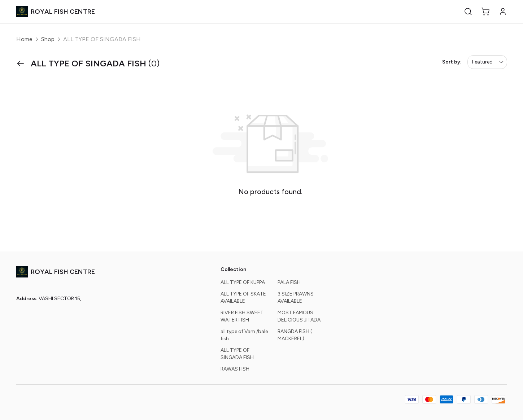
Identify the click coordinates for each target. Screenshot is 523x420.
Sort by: (452, 62)
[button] (468, 12)
